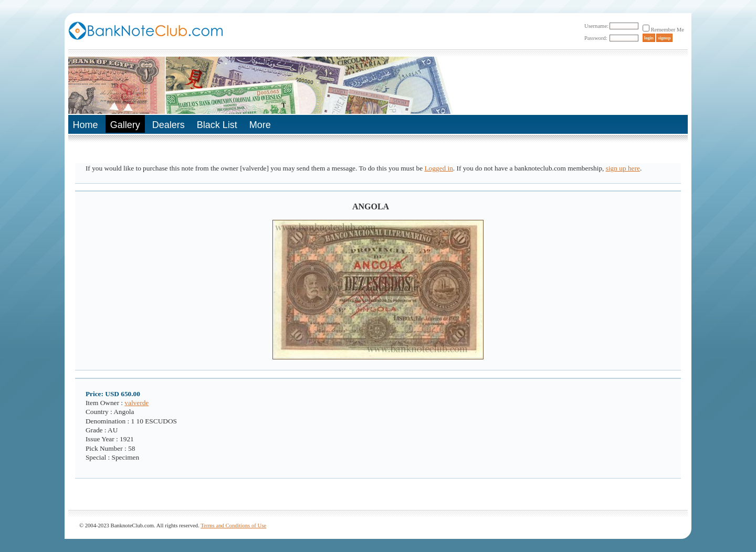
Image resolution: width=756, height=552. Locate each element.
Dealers (169, 125)
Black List (217, 125)
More (260, 125)
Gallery (125, 125)
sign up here (623, 168)
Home (86, 125)
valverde (136, 403)
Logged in (438, 168)
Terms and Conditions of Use (233, 526)
